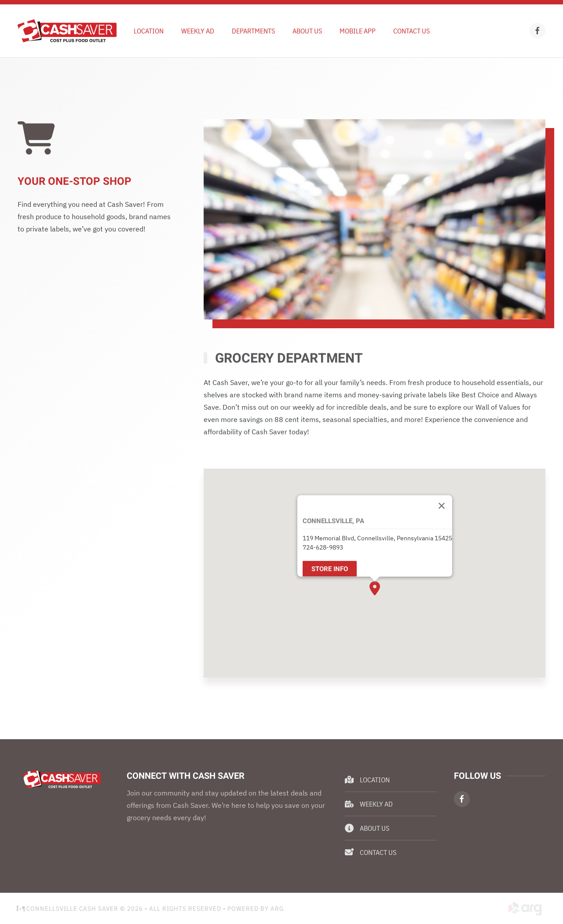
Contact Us (411, 31)
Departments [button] (253, 31)
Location (149, 31)
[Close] (442, 506)
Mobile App (358, 31)
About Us (307, 31)
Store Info (330, 568)
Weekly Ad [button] (198, 31)
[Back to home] (67, 31)
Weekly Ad (369, 804)
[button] (375, 588)
